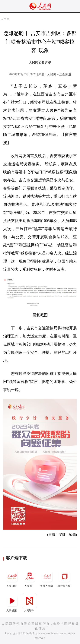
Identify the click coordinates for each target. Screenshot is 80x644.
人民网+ (29, 578)
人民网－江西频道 (59, 74)
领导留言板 (64, 578)
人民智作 (29, 603)
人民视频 (12, 603)
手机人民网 (47, 578)
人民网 (5, 19)
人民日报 (12, 578)
